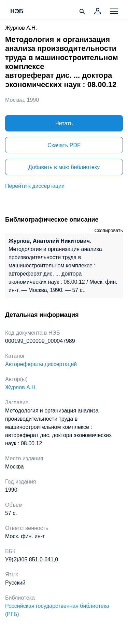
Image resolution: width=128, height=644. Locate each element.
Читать (64, 123)
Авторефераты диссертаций (41, 364)
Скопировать (109, 230)
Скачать (64, 145)
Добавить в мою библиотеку (64, 167)
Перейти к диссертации (35, 186)
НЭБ (17, 12)
